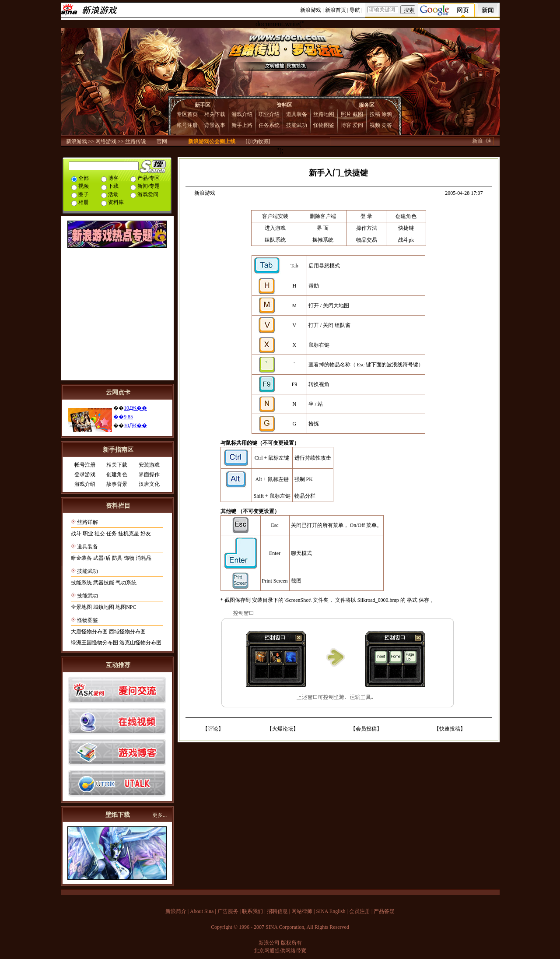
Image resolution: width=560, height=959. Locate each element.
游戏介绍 (242, 114)
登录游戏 (85, 474)
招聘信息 (277, 911)
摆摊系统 (323, 240)
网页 (463, 10)
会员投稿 (366, 729)
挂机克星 (129, 534)
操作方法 (367, 228)
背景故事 (215, 125)
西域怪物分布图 (127, 632)
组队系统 (275, 240)
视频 (375, 125)
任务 (112, 534)
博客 (346, 125)
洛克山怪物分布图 (140, 643)
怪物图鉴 (324, 125)
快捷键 (406, 228)
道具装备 (297, 114)
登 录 (366, 216)
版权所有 (291, 943)
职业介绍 (269, 114)
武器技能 (104, 583)
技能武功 (297, 125)
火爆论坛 (283, 729)
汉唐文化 (149, 484)
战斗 (76, 534)
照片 (346, 114)
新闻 (488, 10)
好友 (146, 534)
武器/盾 (102, 558)
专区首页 (187, 114)
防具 (117, 558)
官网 (162, 141)
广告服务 (228, 911)
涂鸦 (387, 114)
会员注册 (360, 911)
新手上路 (242, 125)
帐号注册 (187, 125)
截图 (358, 114)
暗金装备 (81, 558)
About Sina (202, 911)
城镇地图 (104, 607)
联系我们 (252, 911)
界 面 (323, 228)
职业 (88, 534)
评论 (213, 729)
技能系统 (81, 583)
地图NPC (126, 607)
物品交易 (367, 240)
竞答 (387, 125)
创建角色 (117, 474)
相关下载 (215, 114)
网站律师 (302, 911)
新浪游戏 (311, 10)
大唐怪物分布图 (89, 632)
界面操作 (149, 474)
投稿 (375, 114)
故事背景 (117, 484)
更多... (159, 815)
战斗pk (406, 240)
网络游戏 (106, 141)
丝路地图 (324, 114)
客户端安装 (275, 216)
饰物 (129, 558)
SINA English (331, 911)
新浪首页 (336, 10)
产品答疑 (384, 911)
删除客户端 (323, 216)
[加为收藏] (258, 141)
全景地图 (81, 607)
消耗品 (143, 558)
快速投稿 (450, 729)
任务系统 (269, 125)
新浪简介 (176, 911)
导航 (355, 10)
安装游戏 (149, 465)
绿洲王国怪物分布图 (94, 643)
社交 (100, 534)
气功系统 (126, 583)
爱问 (358, 125)
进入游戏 (275, 228)
